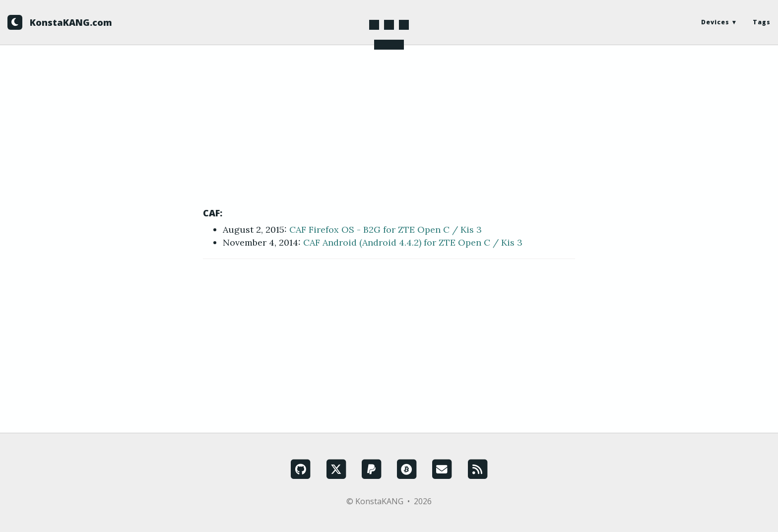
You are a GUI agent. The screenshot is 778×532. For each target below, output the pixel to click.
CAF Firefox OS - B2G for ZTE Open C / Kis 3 (386, 230)
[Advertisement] (389, 134)
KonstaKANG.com (71, 22)
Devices (715, 22)
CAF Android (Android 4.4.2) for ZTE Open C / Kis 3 (413, 242)
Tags (762, 22)
